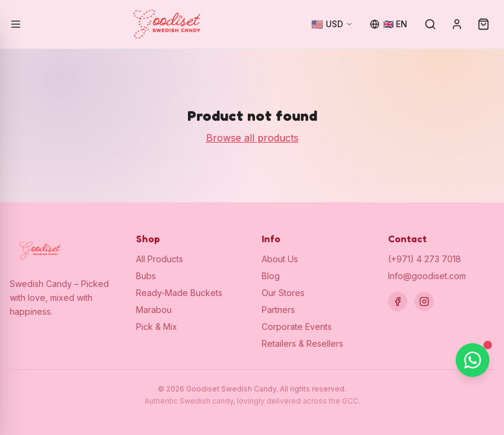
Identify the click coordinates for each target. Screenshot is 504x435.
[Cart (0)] (483, 24)
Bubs (146, 276)
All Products (160, 259)
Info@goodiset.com (427, 276)
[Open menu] (16, 24)
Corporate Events (297, 327)
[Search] (430, 24)
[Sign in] (457, 24)
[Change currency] (332, 24)
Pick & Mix (157, 327)
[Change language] (389, 24)
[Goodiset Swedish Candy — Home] (167, 24)
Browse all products (252, 138)
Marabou (154, 310)
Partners (278, 310)
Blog (271, 276)
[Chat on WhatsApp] (473, 360)
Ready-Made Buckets (179, 293)
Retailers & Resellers (302, 343)
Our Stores (283, 293)
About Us (280, 259)
